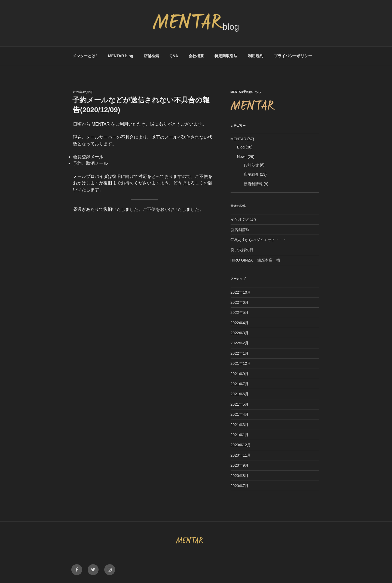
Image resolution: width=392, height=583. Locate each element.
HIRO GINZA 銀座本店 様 (255, 260)
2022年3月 (240, 333)
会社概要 (196, 56)
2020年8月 (240, 476)
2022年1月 (240, 353)
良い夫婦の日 (242, 250)
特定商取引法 (226, 56)
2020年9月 (240, 465)
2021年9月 (240, 374)
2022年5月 (240, 312)
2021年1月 (240, 435)
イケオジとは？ (244, 219)
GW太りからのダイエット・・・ (259, 240)
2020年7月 (240, 486)
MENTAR (238, 139)
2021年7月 (240, 384)
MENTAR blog (121, 56)
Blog (241, 147)
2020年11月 (241, 455)
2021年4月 (240, 414)
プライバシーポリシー (293, 56)
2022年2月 (240, 343)
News (242, 157)
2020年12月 (241, 445)
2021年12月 (241, 363)
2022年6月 (240, 302)
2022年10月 (241, 292)
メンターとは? (85, 56)
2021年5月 (240, 404)
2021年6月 (240, 394)
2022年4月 (240, 323)
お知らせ (251, 165)
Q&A (174, 56)
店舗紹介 (251, 174)
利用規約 (256, 56)
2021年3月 (240, 425)
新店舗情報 (253, 184)
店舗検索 (151, 56)
